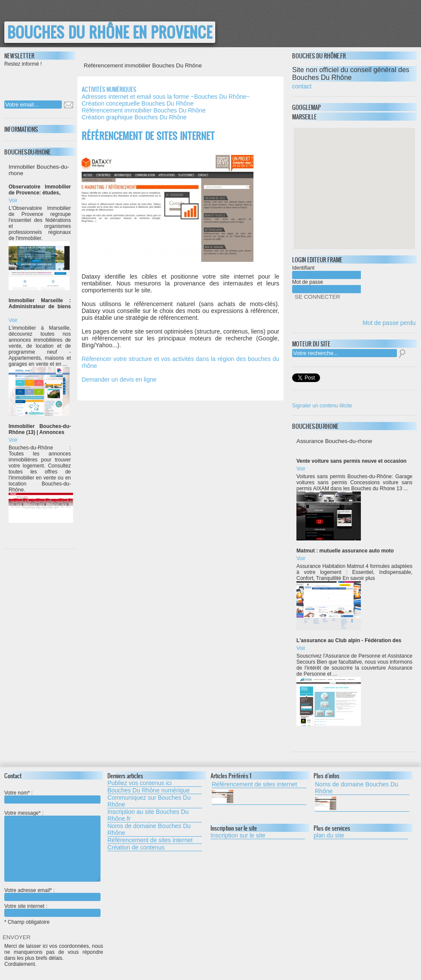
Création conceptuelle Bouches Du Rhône (138, 103)
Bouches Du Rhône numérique (148, 790)
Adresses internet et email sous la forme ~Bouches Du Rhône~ (166, 97)
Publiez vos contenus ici (139, 783)
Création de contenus (136, 847)
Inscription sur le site (238, 835)
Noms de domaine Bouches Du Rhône (149, 829)
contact (302, 86)
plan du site (329, 835)
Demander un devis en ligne (119, 379)
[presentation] (60, 81)
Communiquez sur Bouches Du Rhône (149, 801)
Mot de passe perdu (389, 323)
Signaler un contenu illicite (322, 406)
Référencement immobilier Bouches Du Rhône (144, 110)
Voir (13, 200)
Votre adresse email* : (29, 890)
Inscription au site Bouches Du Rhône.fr (148, 815)
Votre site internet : (26, 906)
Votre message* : (24, 813)
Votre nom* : (18, 793)
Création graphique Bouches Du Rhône (134, 117)
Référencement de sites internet (150, 840)
